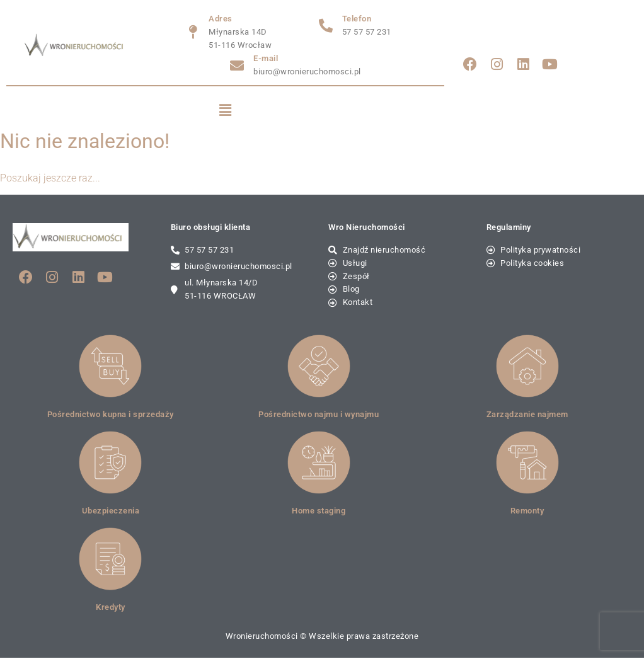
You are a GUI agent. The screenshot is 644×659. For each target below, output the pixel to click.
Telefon (357, 19)
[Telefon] (326, 26)
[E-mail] (237, 66)
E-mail (266, 58)
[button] (225, 111)
